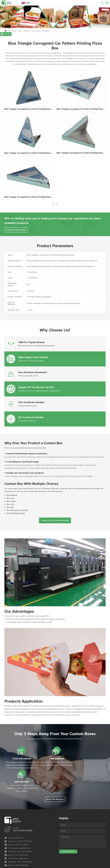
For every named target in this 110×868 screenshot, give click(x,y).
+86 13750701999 (23, 810)
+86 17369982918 (21, 845)
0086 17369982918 (24, 842)
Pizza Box (46, 31)
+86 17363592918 (21, 835)
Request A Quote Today (16, 230)
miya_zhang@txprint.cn (22, 828)
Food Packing (36, 31)
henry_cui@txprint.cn (21, 838)
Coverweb (62, 858)
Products (27, 31)
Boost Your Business (55, 779)
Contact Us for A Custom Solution (55, 520)
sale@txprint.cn (19, 817)
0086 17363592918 (24, 831)
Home (20, 31)
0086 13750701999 (24, 821)
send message (68, 831)
